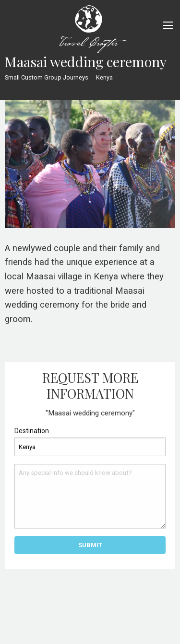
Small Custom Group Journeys (47, 77)
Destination (32, 431)
